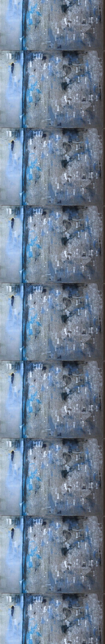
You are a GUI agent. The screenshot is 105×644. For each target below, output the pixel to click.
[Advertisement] (53, 103)
